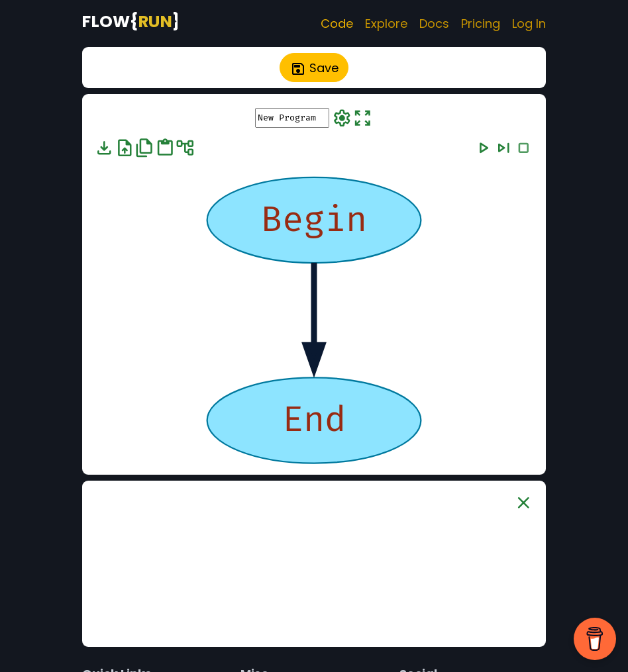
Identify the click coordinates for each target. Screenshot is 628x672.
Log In (529, 24)
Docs (434, 24)
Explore (386, 24)
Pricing (481, 24)
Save (314, 68)
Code (337, 24)
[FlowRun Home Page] (130, 21)
